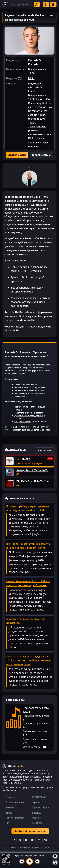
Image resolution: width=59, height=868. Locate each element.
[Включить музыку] (30, 861)
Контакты (37, 823)
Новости (37, 818)
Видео (9, 812)
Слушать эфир (17, 155)
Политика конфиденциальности (24, 848)
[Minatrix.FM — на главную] (5, 5)
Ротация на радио (15, 802)
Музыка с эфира (41, 807)
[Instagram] (33, 840)
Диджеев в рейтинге (35, 739)
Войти (46, 4)
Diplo (31, 78)
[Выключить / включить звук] (55, 856)
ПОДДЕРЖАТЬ (40, 797)
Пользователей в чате (36, 716)
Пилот (26, 459)
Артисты (37, 812)
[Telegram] (20, 840)
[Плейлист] (55, 862)
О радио (37, 802)
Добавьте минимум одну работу (29, 416)
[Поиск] (24, 4)
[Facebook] (39, 840)
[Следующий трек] (37, 861)
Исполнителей (32, 747)
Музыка (10, 807)
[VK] (45, 840)
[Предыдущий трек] (22, 861)
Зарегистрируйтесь (23, 413)
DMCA (46, 848)
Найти (37, 5)
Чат (8, 823)
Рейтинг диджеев (15, 818)
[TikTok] (14, 840)
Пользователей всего (36, 708)
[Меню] (53, 4)
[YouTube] (26, 840)
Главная (10, 797)
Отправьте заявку (23, 421)
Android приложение (30, 831)
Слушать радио (32, 463)
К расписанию (41, 155)
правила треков (34, 407)
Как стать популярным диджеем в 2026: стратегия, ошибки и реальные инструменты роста (29, 660)
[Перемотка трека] (38, 475)
